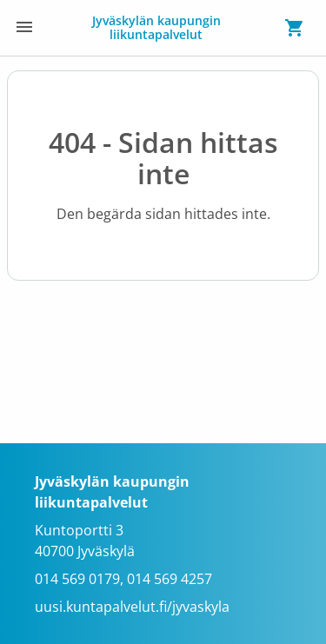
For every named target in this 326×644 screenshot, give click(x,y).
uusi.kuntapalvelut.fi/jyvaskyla (132, 607)
